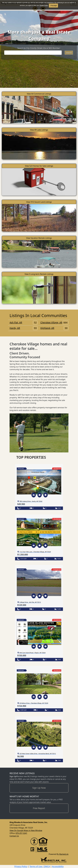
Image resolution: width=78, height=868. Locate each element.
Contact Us (14, 836)
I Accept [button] (53, 5)
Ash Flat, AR (24, 322)
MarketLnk (64, 854)
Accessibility (58, 866)
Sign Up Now (39, 788)
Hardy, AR (24, 328)
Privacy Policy (44, 5)
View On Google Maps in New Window (26, 830)
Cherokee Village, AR (54, 322)
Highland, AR (54, 328)
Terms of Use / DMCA (40, 866)
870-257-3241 (21, 833)
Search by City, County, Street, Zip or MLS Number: (39, 48)
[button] (34, 495)
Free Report (39, 808)
